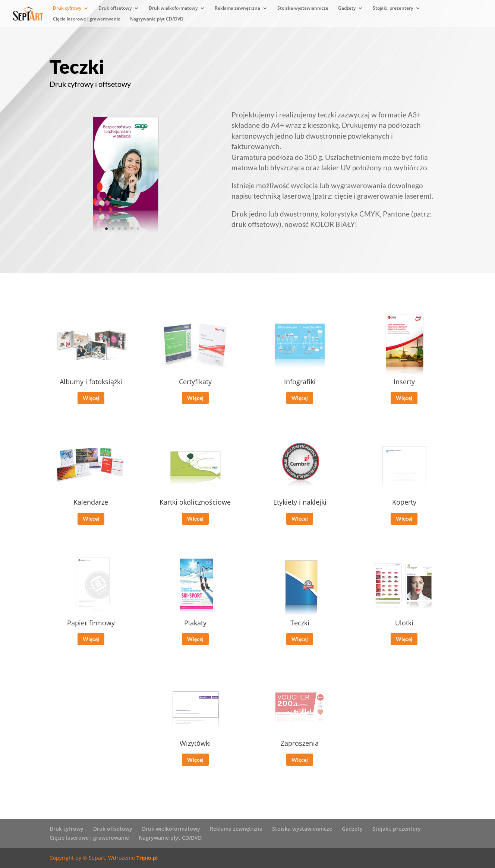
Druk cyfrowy (67, 8)
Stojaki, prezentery (393, 8)
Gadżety (347, 8)
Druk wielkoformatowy (173, 8)
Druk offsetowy (115, 8)
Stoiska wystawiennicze (303, 8)
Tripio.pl (147, 858)
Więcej (91, 403)
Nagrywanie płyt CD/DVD (157, 19)
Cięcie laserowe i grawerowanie (87, 19)
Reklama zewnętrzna (237, 8)
